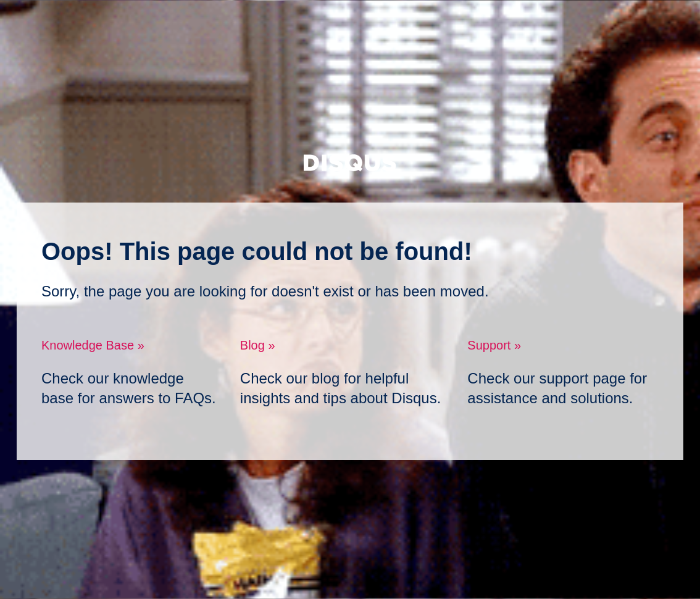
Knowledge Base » (93, 345)
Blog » (258, 345)
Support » (494, 345)
